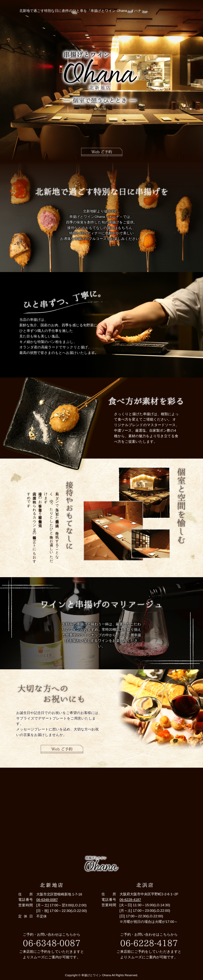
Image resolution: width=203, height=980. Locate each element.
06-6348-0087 (47, 900)
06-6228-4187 (130, 900)
